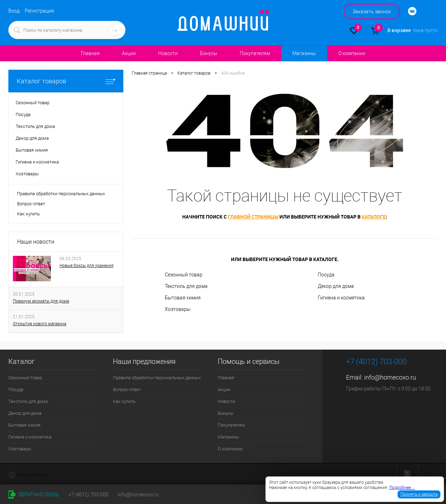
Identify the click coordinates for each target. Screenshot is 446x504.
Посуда (326, 275)
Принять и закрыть (419, 494)
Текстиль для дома (186, 286)
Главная (90, 53)
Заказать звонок (372, 12)
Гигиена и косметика (341, 298)
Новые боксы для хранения (87, 266)
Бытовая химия (183, 298)
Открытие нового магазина (40, 324)
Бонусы (209, 53)
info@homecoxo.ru (390, 377)
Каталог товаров (66, 81)
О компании (352, 53)
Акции (129, 53)
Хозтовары (178, 309)
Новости (168, 53)
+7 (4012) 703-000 (88, 495)
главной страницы (253, 217)
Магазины (304, 53)
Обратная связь (34, 495)
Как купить (28, 214)
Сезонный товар (184, 275)
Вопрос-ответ (31, 204)
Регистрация (39, 11)
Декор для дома (336, 286)
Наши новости (36, 242)
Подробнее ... (402, 488)
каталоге (374, 217)
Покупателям (255, 53)
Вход (14, 11)
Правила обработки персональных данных (61, 194)
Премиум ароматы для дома (41, 301)
